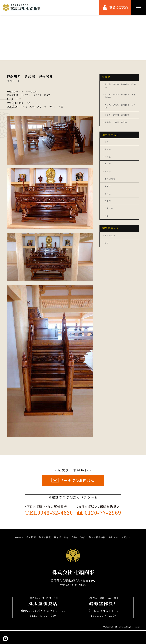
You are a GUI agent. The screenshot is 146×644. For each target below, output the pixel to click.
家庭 (107, 243)
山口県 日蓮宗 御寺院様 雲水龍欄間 (120, 96)
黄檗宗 (108, 149)
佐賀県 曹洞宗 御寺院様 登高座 (120, 86)
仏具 (107, 142)
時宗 (107, 216)
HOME (19, 537)
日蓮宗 (108, 171)
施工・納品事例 (97, 537)
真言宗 (108, 157)
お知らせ (113, 537)
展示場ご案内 (61, 537)
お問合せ (126, 537)
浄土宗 (108, 201)
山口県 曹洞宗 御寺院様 (117, 115)
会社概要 (31, 537)
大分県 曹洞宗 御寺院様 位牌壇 (120, 106)
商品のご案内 (119, 7)
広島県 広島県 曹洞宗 (116, 122)
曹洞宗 (108, 194)
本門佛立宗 (110, 179)
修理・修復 (45, 537)
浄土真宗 (109, 208)
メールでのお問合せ (77, 480)
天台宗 (108, 164)
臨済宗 (108, 186)
